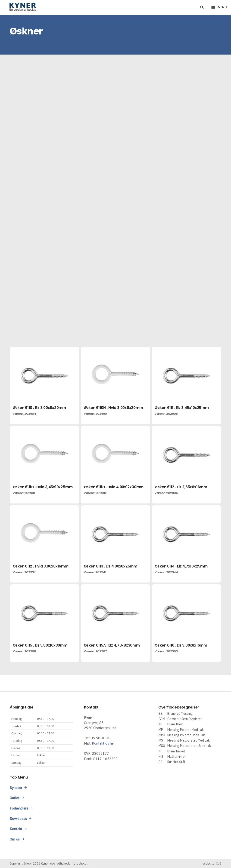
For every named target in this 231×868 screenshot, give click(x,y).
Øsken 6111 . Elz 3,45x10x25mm (182, 408)
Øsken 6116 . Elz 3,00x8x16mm (181, 645)
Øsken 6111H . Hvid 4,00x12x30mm (114, 487)
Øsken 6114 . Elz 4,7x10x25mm (181, 566)
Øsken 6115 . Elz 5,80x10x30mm (40, 645)
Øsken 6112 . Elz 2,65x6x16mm (181, 487)
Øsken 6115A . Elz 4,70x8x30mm (112, 645)
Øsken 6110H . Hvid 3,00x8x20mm (113, 408)
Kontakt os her (103, 743)
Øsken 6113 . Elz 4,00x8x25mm (111, 566)
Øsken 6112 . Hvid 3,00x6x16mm (41, 566)
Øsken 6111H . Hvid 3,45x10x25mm (43, 487)
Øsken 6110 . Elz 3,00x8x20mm (39, 408)
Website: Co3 (212, 863)
